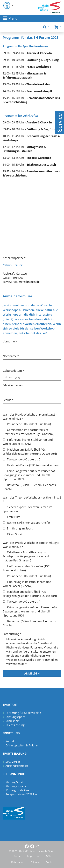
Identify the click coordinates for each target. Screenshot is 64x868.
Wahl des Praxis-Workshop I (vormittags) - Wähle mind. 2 (30, 417)
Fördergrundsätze (17, 790)
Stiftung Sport (14, 782)
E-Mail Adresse (13, 385)
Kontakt (10, 741)
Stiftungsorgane (16, 786)
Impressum (34, 856)
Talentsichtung (15, 725)
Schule (8, 400)
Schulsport (12, 721)
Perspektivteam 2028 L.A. (22, 794)
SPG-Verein (13, 762)
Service (18, 856)
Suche (49, 862)
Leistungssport (15, 717)
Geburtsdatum (13, 371)
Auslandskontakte (17, 766)
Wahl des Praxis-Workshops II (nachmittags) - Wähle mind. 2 (32, 545)
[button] (46, 27)
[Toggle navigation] (32, 18)
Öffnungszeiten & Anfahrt (22, 745)
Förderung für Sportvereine (23, 713)
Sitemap (36, 862)
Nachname (11, 356)
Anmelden (32, 673)
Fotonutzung (12, 634)
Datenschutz (18, 862)
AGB (48, 856)
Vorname (10, 341)
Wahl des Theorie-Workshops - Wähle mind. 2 (32, 500)
